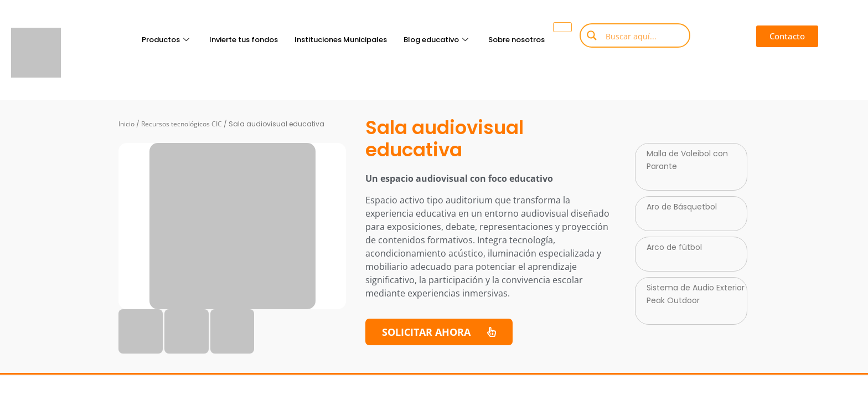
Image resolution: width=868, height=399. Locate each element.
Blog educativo (436, 40)
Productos (166, 40)
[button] (787, 36)
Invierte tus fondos (244, 40)
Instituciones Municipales (341, 40)
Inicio (126, 124)
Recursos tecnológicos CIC (182, 124)
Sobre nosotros (516, 40)
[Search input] (643, 35)
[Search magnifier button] (592, 35)
